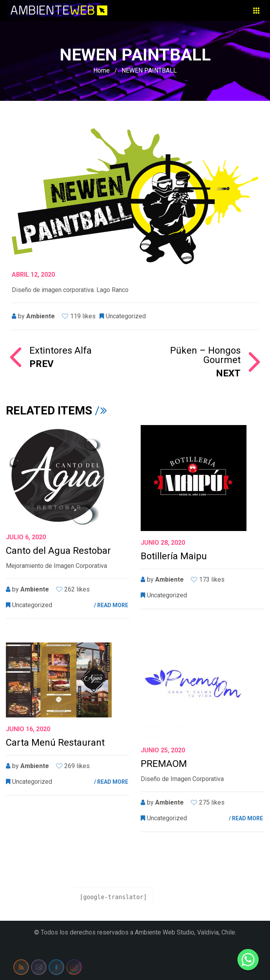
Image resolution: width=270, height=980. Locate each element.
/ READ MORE (111, 605)
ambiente (41, 316)
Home (101, 70)
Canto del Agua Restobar (58, 551)
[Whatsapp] (248, 960)
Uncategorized (126, 316)
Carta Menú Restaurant (55, 743)
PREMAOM (164, 764)
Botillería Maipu (174, 556)
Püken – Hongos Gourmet (188, 362)
